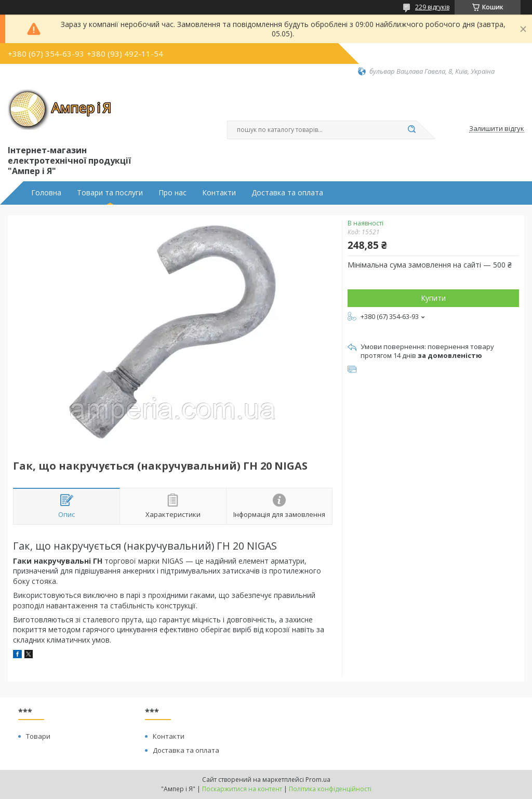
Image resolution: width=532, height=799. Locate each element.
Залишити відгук (497, 129)
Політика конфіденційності (330, 789)
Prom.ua (318, 780)
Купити (433, 298)
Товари (38, 736)
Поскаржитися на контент (242, 789)
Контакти (219, 193)
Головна (46, 193)
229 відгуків (432, 7)
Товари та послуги (110, 193)
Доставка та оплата (287, 193)
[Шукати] (411, 130)
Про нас (172, 193)
